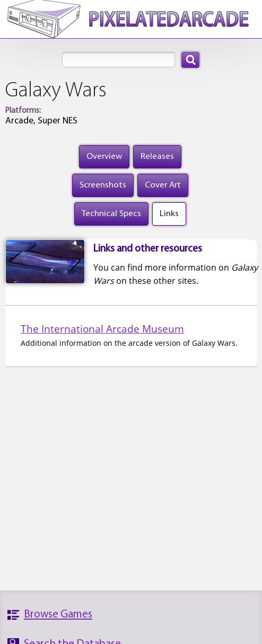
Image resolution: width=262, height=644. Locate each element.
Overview (104, 156)
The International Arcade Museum (102, 329)
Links (169, 214)
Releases (157, 156)
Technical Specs (111, 214)
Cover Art (163, 185)
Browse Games (58, 615)
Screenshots (103, 185)
